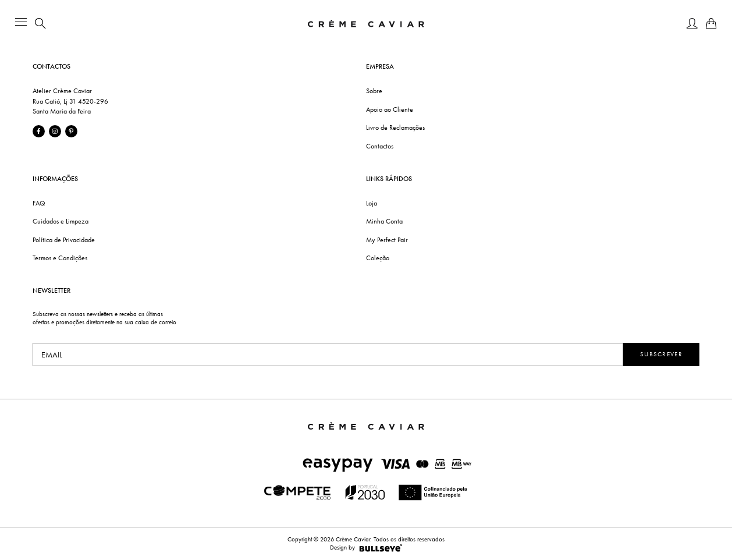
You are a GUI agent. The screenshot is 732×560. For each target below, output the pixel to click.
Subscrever (661, 354)
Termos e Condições (60, 258)
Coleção (378, 258)
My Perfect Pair (387, 240)
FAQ (39, 203)
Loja (372, 203)
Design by (366, 548)
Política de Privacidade (64, 240)
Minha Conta (384, 221)
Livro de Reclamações (395, 127)
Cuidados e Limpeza (61, 221)
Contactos (380, 146)
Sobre (374, 91)
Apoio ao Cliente (390, 109)
